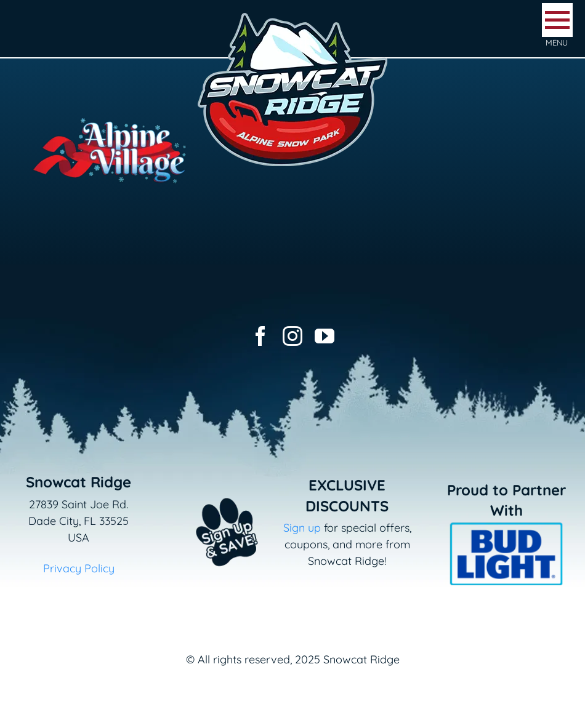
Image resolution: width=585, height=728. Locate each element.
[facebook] (260, 336)
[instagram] (292, 336)
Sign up (302, 528)
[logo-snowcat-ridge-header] (292, 14)
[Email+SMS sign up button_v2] (211, 491)
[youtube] (325, 336)
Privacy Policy (79, 568)
